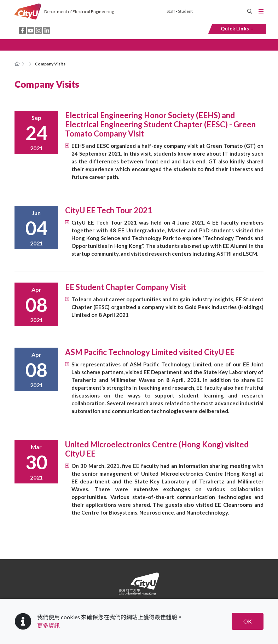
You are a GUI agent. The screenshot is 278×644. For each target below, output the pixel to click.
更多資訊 (48, 625)
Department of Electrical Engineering (79, 11)
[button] (139, 45)
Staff (171, 11)
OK (248, 621)
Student (185, 11)
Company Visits (50, 64)
